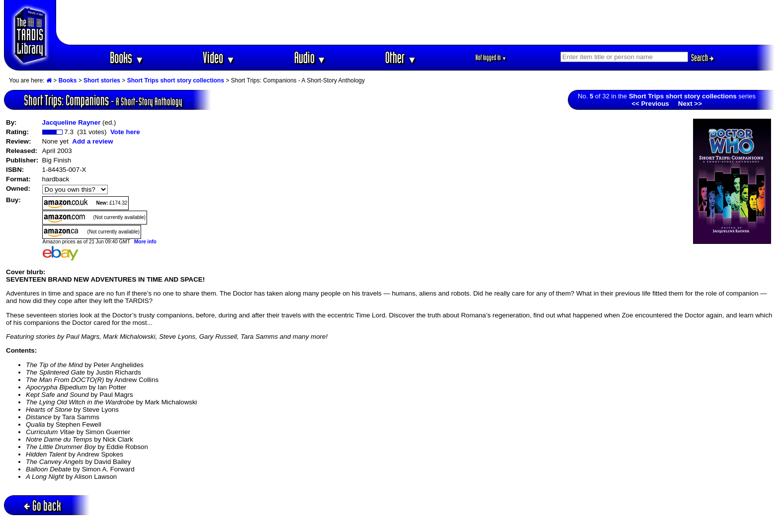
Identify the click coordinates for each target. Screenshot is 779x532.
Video (219, 57)
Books (127, 57)
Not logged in (491, 57)
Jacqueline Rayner (72, 122)
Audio (310, 57)
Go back (42, 505)
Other (401, 57)
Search (702, 58)
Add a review (92, 141)
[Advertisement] (416, 22)
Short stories (102, 80)
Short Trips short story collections (176, 80)
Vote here (125, 132)
